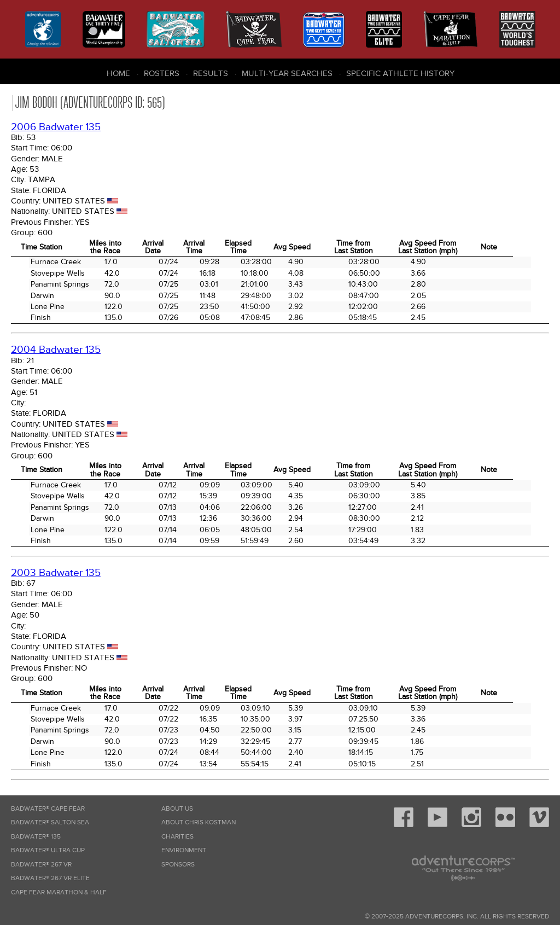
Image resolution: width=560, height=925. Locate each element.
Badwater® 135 (36, 837)
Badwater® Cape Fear (48, 809)
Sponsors (178, 865)
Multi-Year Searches (287, 73)
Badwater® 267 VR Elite (50, 878)
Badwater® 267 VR (41, 865)
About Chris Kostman (199, 822)
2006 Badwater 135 (56, 127)
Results (211, 73)
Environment (184, 850)
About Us (177, 809)
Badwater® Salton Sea (50, 822)
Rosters (162, 73)
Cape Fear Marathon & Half (59, 892)
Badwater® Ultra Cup (48, 850)
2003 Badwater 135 (56, 573)
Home (118, 73)
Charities (177, 837)
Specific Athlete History (400, 73)
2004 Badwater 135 (56, 350)
